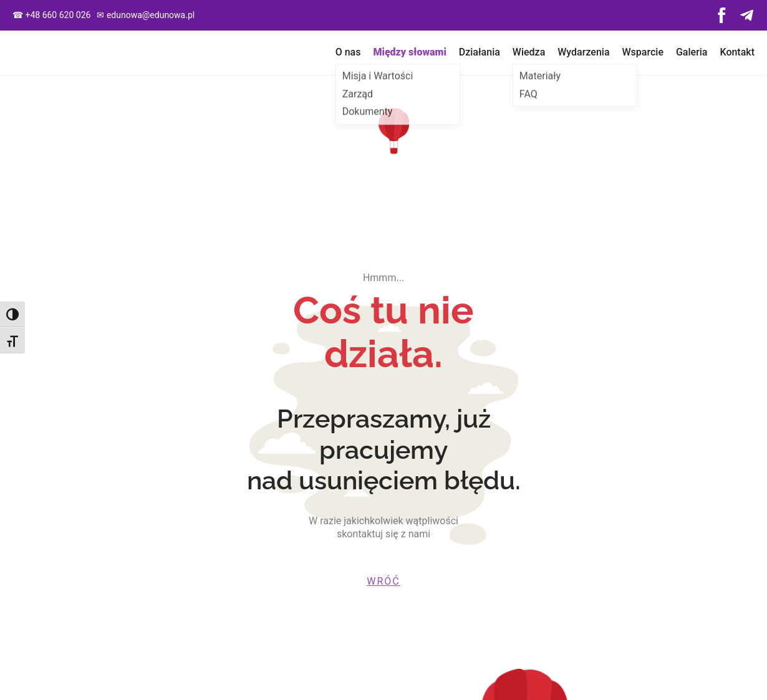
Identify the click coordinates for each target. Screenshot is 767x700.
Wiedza (529, 52)
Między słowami (409, 52)
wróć (383, 581)
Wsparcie (643, 52)
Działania (480, 52)
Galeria (692, 52)
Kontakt (737, 52)
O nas (348, 52)
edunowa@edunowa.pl (151, 15)
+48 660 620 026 (58, 15)
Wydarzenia (583, 52)
